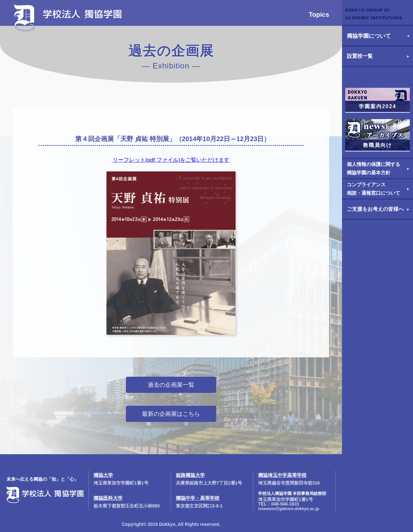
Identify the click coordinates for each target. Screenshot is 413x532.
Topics (319, 15)
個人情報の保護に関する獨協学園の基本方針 (373, 168)
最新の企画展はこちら (171, 414)
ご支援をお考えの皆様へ (375, 209)
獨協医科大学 (108, 498)
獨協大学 (103, 475)
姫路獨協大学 (190, 475)
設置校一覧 (360, 56)
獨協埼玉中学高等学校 (282, 475)
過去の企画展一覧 (171, 385)
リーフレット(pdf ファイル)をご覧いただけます (171, 160)
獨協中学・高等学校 (198, 498)
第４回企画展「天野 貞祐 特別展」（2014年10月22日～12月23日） (173, 139)
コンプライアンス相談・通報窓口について (373, 189)
